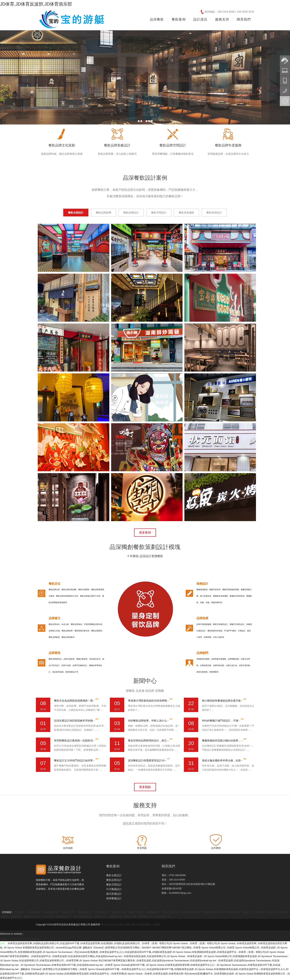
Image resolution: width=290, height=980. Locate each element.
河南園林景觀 (146, 917)
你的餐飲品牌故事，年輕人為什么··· (149, 721)
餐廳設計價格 (136, 912)
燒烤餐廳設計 (114, 898)
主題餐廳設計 (34, 912)
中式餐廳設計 (114, 889)
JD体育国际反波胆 (224, 974)
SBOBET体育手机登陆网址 (15, 956)
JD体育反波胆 (268, 948)
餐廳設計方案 (119, 912)
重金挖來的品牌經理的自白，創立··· (149, 740)
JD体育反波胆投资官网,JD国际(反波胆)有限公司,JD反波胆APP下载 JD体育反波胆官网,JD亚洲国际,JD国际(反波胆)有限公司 (74, 943)
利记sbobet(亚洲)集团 (86, 952)
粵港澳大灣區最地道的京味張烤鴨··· (149, 701)
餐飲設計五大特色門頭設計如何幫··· (75, 760)
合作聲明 (216, 848)
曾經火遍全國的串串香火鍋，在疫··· (222, 760)
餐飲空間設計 (114, 885)
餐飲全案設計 (114, 875)
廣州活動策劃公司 (191, 912)
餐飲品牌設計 (114, 880)
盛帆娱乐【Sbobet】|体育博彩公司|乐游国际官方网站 (112, 948)
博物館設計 (234, 912)
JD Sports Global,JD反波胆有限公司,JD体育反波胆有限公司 (32, 961)
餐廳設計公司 (68, 912)
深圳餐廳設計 (102, 912)
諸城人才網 (130, 917)
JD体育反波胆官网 (246, 943)
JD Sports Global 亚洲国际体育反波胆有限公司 (29, 948)
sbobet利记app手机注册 (69, 948)
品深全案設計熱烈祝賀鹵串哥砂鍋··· (75, 721)
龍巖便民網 (115, 917)
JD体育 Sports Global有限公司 (209, 948)
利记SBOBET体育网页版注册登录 (117, 961)
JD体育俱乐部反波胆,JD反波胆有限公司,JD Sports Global (155, 956)
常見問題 (142, 848)
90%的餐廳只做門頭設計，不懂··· (221, 721)
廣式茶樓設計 (114, 894)
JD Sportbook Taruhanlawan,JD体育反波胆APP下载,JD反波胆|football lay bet (62, 965)
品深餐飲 (157, 19)
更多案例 (145, 532)
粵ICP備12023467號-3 (113, 925)
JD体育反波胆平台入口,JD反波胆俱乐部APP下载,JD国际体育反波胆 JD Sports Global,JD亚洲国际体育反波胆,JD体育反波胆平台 (168, 952)
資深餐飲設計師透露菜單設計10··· (147, 760)
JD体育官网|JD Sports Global (127, 974)
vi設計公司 (48, 917)
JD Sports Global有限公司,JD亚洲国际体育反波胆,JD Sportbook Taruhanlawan (246, 956)
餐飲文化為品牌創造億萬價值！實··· (75, 701)
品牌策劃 (259, 912)
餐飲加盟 (16, 917)
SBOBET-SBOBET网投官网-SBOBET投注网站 (167, 948)
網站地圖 (131, 925)
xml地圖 (155, 925)
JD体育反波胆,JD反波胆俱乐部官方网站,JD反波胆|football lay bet (87, 956)
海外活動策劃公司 (83, 917)
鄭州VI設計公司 (171, 912)
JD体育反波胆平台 (41, 956)
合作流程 (68, 848)
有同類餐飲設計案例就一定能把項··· (75, 740)
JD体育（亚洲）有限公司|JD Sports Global (165, 943)
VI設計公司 (273, 912)
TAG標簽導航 (143, 925)
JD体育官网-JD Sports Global (82, 961)
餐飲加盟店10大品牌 (214, 912)
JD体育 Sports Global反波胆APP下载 (125, 965)
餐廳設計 (20, 912)
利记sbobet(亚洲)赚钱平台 (199, 974)
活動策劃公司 (163, 917)
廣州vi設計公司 (32, 917)
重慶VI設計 (101, 917)
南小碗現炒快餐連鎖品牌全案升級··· (222, 701)
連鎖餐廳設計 (51, 912)
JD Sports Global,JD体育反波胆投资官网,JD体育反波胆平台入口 (181, 965)
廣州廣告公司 (63, 917)
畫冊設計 (247, 912)
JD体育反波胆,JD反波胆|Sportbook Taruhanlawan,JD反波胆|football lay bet (176, 961)
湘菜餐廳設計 (153, 912)
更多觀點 (145, 787)
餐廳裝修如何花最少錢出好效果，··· (222, 740)
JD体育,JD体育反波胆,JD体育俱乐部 (36, 4)
